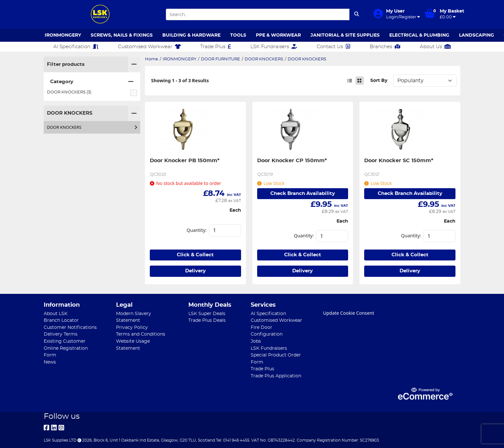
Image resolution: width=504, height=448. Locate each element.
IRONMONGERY (63, 35)
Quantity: (196, 230)
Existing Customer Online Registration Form (66, 348)
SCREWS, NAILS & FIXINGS (122, 35)
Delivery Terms (61, 334)
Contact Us (333, 47)
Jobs (256, 341)
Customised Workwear (149, 47)
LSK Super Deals (207, 314)
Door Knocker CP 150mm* (292, 161)
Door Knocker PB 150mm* (185, 161)
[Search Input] (258, 15)
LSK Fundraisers (274, 47)
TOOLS (238, 35)
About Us (435, 47)
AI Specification (76, 47)
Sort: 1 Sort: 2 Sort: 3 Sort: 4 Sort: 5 (425, 81)
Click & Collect (195, 255)
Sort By (379, 80)
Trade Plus (216, 47)
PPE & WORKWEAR (278, 35)
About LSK (56, 314)
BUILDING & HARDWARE (191, 35)
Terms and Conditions (141, 334)
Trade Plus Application (276, 376)
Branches (385, 47)
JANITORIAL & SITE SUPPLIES (345, 35)
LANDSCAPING (477, 35)
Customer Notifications (70, 327)
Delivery (195, 271)
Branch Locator (61, 320)
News (50, 362)
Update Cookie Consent (349, 313)
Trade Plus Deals (207, 320)
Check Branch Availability (303, 193)
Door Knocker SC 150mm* (399, 161)
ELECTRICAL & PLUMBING (419, 35)
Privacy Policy (132, 327)
